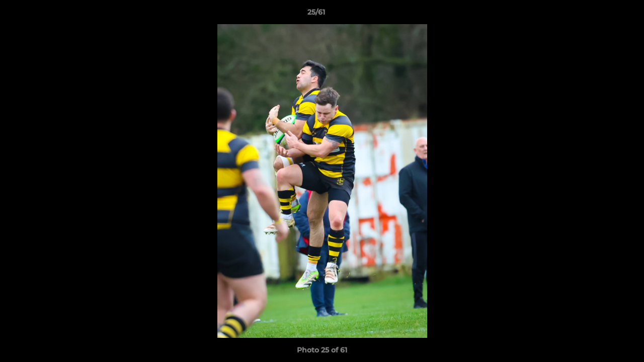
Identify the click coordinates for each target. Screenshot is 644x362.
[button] (602, 15)
